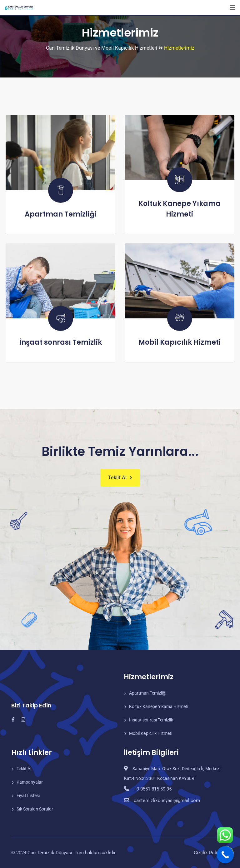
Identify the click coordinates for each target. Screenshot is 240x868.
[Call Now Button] (225, 855)
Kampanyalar (30, 782)
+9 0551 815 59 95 (152, 789)
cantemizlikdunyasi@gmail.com (165, 801)
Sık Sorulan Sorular (35, 809)
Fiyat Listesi (28, 796)
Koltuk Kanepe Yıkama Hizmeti (159, 706)
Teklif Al (117, 478)
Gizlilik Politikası (211, 853)
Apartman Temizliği (60, 214)
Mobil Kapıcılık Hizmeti (180, 342)
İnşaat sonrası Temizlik (61, 342)
